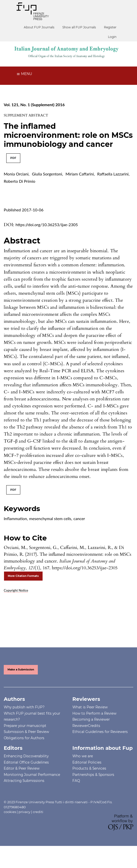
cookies (10, 812)
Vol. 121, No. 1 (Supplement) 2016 (34, 105)
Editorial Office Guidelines (26, 762)
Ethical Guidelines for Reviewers (100, 732)
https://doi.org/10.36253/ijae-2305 (47, 225)
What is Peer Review (90, 707)
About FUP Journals (39, 27)
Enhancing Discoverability (26, 756)
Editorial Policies (87, 762)
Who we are (83, 756)
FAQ (76, 781)
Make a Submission (21, 670)
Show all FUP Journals (79, 27)
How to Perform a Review (94, 713)
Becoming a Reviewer (91, 719)
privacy (24, 812)
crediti (38, 812)
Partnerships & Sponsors (93, 775)
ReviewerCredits (86, 726)
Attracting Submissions (24, 781)
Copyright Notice (16, 590)
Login (112, 37)
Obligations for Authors (24, 738)
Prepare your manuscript (25, 726)
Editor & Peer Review (22, 768)
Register (110, 27)
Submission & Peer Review (26, 732)
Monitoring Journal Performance (32, 775)
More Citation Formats (23, 576)
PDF (13, 158)
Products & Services (89, 768)
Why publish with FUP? (24, 707)
